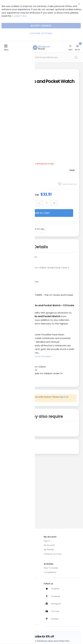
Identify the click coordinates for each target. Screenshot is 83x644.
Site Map (6, 549)
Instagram (56, 603)
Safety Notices (9, 613)
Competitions (50, 572)
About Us (6, 545)
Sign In (47, 541)
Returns (6, 595)
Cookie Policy (19, 16)
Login (70, 49)
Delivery (6, 591)
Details (41, 247)
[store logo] (41, 46)
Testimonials (8, 618)
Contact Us (7, 600)
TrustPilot (55, 588)
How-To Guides (51, 567)
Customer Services (11, 587)
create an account (22, 399)
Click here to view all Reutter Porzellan (30, 356)
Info (42, 229)
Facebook (56, 596)
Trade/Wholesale (10, 554)
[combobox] (41, 57)
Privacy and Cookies (12, 567)
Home (5, 541)
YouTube (55, 611)
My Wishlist (49, 549)
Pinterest (55, 619)
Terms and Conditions (13, 572)
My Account (49, 545)
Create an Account (53, 554)
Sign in (63, 397)
